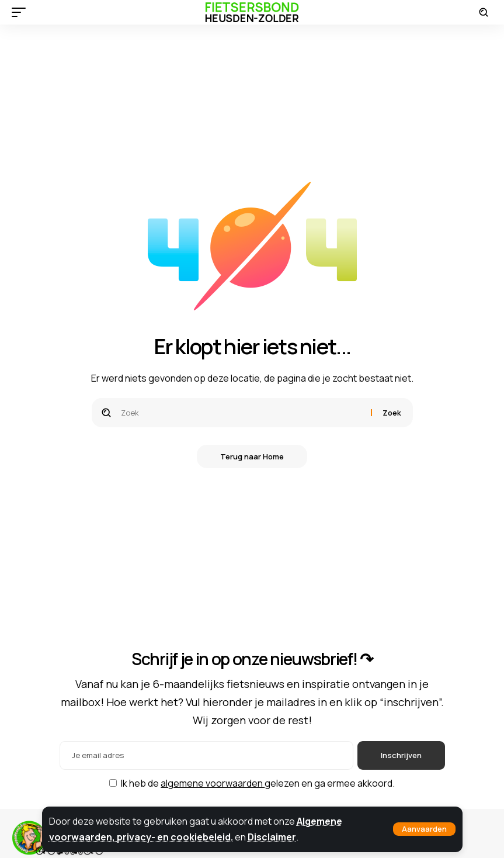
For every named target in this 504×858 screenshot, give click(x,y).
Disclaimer (272, 837)
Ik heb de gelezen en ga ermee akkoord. (258, 783)
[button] (424, 829)
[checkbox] (113, 783)
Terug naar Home (252, 456)
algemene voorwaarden (213, 783)
